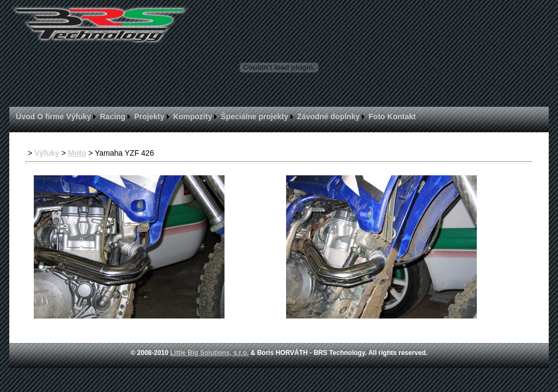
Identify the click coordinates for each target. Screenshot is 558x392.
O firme (50, 117)
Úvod (25, 117)
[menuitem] (25, 117)
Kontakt (402, 117)
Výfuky (78, 117)
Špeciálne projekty (254, 117)
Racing (113, 117)
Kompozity (193, 117)
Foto (377, 117)
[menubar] (216, 117)
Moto (77, 153)
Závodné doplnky (328, 117)
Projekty (149, 117)
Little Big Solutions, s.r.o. (209, 353)
